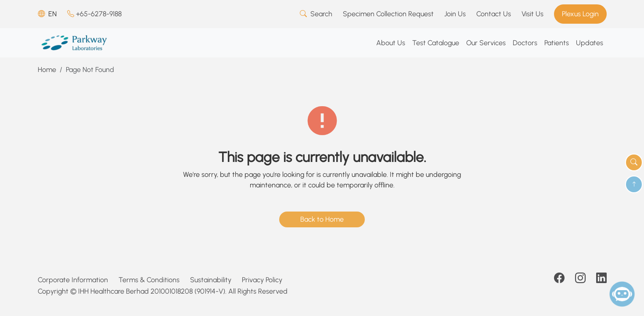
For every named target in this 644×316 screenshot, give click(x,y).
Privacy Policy (262, 280)
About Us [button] (391, 43)
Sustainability (211, 280)
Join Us (455, 14)
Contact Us (494, 14)
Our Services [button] (486, 43)
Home (47, 70)
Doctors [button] (525, 43)
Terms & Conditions (149, 280)
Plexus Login (580, 14)
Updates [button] (590, 43)
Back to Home (322, 219)
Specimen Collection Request (388, 14)
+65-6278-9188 (94, 14)
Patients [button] (557, 43)
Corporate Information (73, 280)
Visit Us (532, 14)
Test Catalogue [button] (436, 43)
